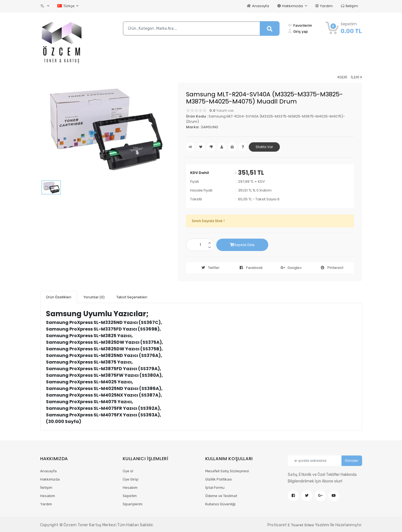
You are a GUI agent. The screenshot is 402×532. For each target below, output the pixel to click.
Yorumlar (94, 297)
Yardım (324, 6)
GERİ (342, 77)
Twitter (209, 268)
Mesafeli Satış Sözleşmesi (227, 471)
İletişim (349, 6)
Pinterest (331, 268)
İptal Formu (215, 488)
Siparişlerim (133, 504)
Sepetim (130, 496)
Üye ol (128, 471)
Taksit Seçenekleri (132, 297)
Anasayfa (258, 6)
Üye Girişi (131, 479)
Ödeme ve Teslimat (221, 496)
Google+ (290, 268)
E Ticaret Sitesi (301, 525)
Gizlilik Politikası (219, 479)
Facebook (250, 268)
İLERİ (356, 77)
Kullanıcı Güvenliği (220, 504)
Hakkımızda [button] (291, 6)
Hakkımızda (50, 479)
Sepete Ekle (242, 245)
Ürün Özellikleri (59, 297)
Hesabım (48, 496)
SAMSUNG (210, 127)
